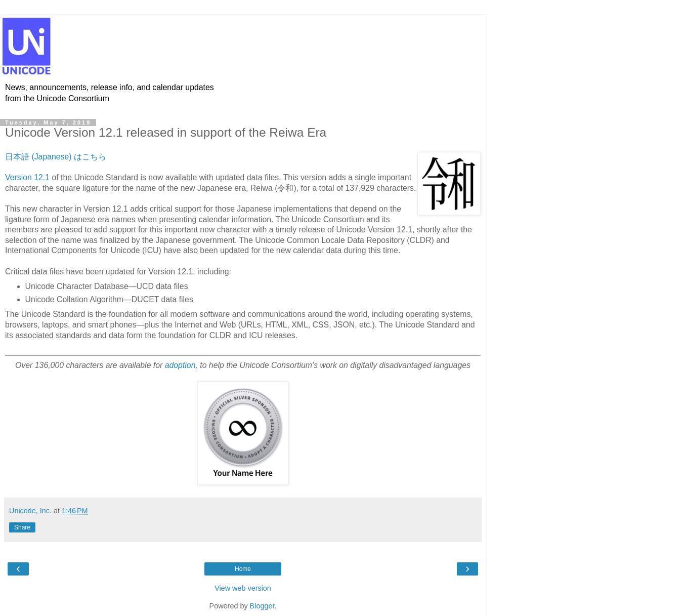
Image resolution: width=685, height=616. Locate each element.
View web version (243, 588)
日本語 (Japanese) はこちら (56, 157)
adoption (180, 365)
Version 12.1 (27, 177)
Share (22, 527)
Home (243, 569)
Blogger (262, 606)
